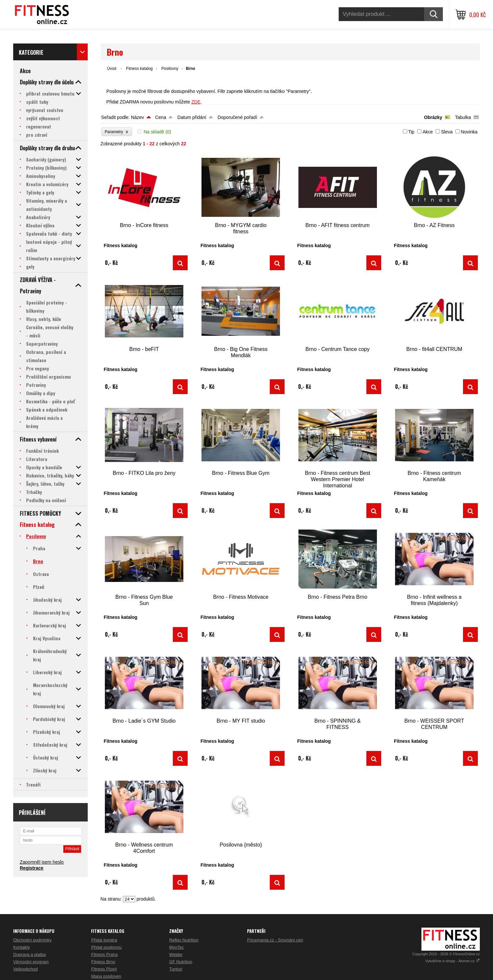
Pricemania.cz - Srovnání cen (275, 940)
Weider (176, 954)
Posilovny (170, 69)
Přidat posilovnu (106, 947)
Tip (411, 132)
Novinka (469, 132)
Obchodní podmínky (32, 940)
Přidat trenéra (104, 940)
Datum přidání (192, 117)
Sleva (447, 132)
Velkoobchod (25, 969)
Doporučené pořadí (237, 117)
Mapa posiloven (106, 976)
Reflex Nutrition (184, 940)
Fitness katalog (139, 69)
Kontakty (22, 947)
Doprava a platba (30, 954)
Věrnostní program (31, 962)
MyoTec (177, 947)
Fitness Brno (103, 962)
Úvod (112, 69)
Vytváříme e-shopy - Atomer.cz (453, 961)
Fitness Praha (104, 954)
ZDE (196, 102)
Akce (428, 132)
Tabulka (463, 117)
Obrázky (433, 117)
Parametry (117, 132)
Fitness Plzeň (104, 969)
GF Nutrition (181, 962)
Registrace (32, 868)
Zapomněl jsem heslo (42, 862)
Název (138, 117)
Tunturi (176, 969)
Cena (160, 117)
